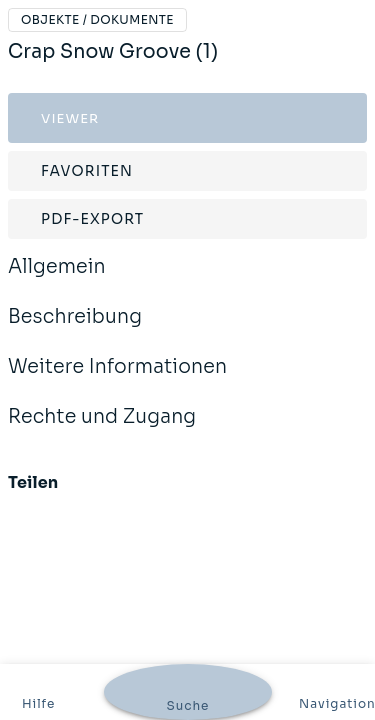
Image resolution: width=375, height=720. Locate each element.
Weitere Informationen (117, 380)
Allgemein (57, 280)
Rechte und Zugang (102, 430)
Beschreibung (75, 330)
